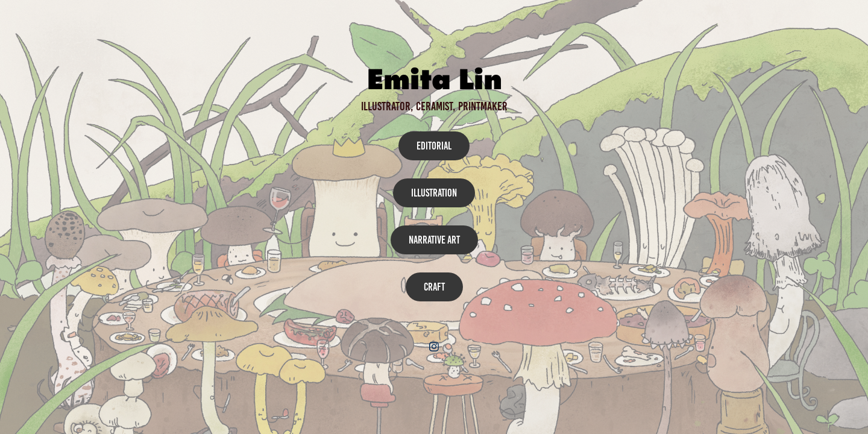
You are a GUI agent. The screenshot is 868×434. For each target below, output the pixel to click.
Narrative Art (434, 240)
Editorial (434, 146)
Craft (434, 287)
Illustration (434, 193)
